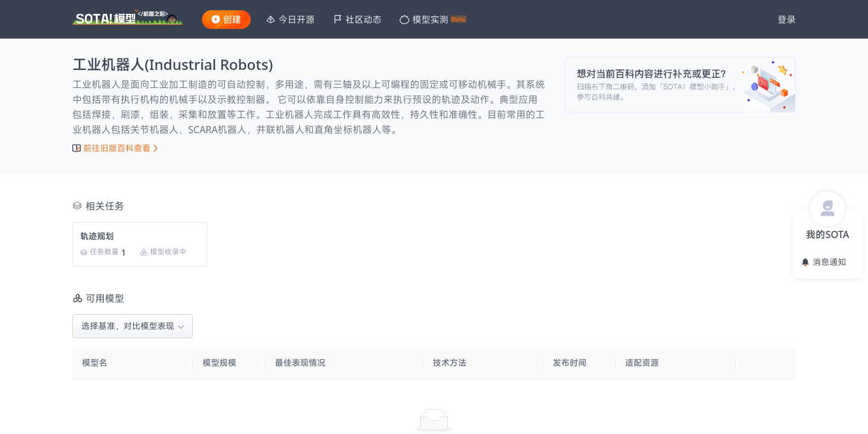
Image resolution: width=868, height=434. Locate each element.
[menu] (510, 20)
